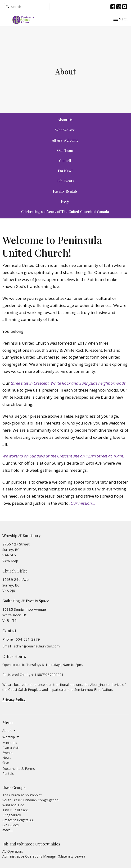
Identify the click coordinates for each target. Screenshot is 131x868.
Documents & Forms (19, 769)
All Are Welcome (65, 140)
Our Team (65, 150)
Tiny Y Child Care (15, 810)
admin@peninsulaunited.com (37, 646)
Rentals (8, 773)
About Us (65, 120)
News (7, 758)
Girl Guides (11, 825)
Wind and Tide (13, 805)
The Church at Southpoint (22, 795)
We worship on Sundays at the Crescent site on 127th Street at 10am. (63, 456)
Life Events (65, 181)
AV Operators (13, 851)
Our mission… (83, 503)
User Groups (14, 787)
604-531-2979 (28, 639)
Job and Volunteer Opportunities (31, 844)
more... (8, 830)
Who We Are (65, 130)
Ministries (10, 743)
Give (6, 763)
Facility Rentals (65, 191)
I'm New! (65, 171)
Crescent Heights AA (18, 820)
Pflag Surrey (12, 815)
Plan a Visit (11, 748)
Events (7, 753)
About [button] (9, 731)
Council (65, 161)
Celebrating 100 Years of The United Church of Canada (65, 212)
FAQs (65, 201)
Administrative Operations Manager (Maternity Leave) (44, 856)
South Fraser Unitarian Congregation (30, 800)
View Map (10, 561)
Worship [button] (11, 737)
